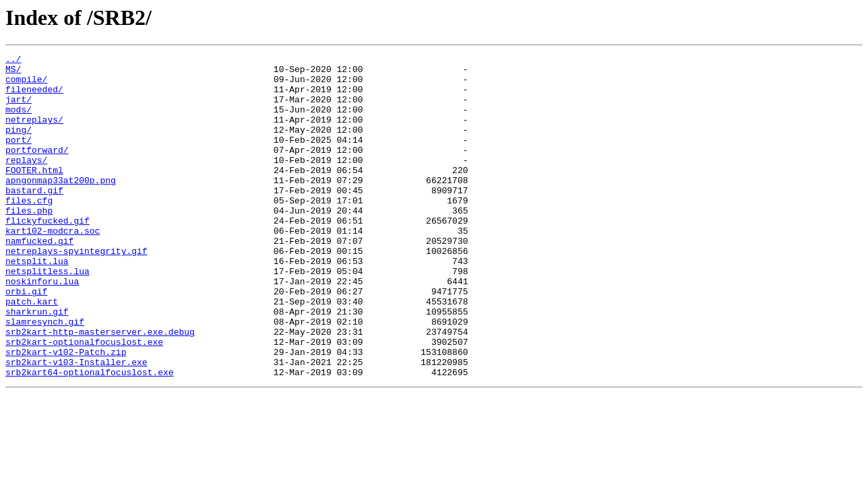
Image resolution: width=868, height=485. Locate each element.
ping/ (19, 145)
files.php (29, 243)
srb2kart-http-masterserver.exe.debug (100, 388)
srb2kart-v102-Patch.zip (66, 412)
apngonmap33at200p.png (61, 206)
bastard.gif (34, 218)
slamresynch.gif (45, 376)
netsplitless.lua (48, 315)
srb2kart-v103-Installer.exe (76, 424)
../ (13, 61)
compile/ (26, 85)
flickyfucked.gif (48, 255)
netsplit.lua (37, 303)
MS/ (13, 73)
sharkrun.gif (37, 364)
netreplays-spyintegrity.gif (76, 291)
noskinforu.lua (42, 327)
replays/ (26, 182)
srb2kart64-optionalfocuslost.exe (90, 437)
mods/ (19, 121)
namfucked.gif (39, 279)
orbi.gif (26, 339)
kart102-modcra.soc (53, 267)
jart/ (19, 109)
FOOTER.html (34, 194)
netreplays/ (34, 133)
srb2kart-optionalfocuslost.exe (84, 400)
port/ (19, 158)
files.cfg (29, 230)
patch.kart (32, 352)
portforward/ (37, 170)
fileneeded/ (34, 97)
